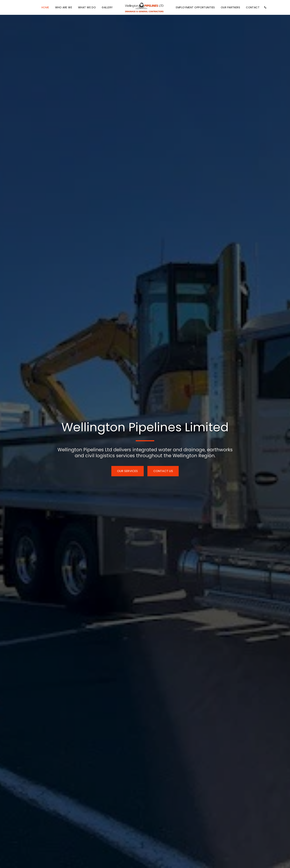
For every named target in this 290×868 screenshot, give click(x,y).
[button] (265, 7)
